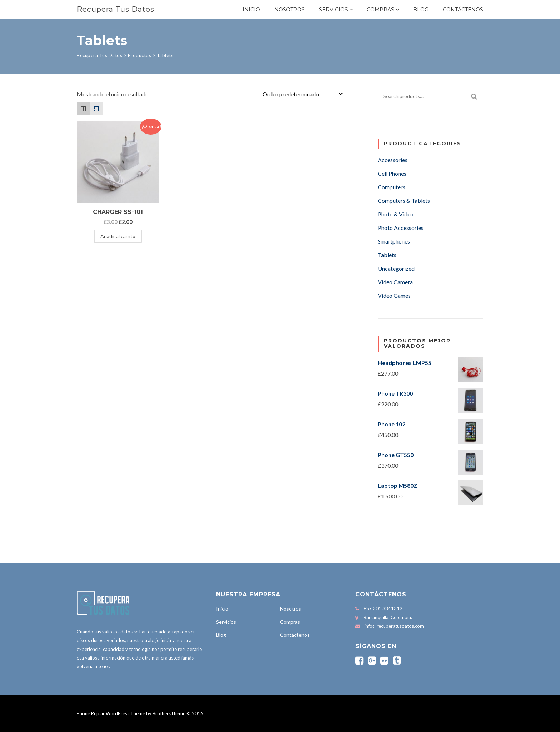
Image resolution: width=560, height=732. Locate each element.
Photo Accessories (401, 228)
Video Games (394, 295)
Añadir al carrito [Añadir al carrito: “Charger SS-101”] (118, 236)
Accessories (393, 160)
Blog (421, 10)
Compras (381, 10)
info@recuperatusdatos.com (394, 626)
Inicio (251, 10)
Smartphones (394, 241)
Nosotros (289, 10)
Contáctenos (463, 10)
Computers (392, 187)
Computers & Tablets (404, 200)
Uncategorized (396, 268)
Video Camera (395, 282)
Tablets (387, 255)
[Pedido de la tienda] (302, 94)
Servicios (333, 10)
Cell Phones (392, 173)
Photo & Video (396, 214)
